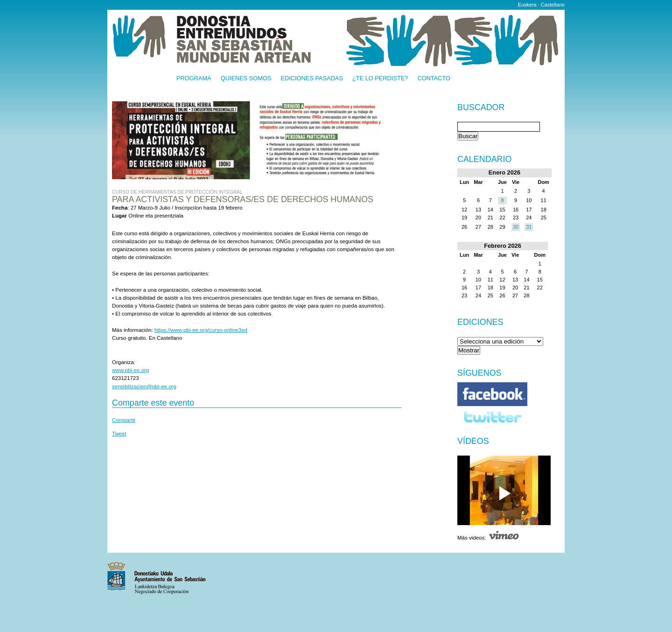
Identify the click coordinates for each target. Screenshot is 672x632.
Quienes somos (246, 79)
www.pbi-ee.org (130, 370)
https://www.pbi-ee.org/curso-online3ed (201, 330)
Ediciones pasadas (311, 79)
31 (529, 227)
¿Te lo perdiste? (380, 79)
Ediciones (480, 322)
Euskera (527, 5)
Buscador (481, 108)
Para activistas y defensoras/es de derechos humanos (243, 199)
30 (516, 227)
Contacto (434, 79)
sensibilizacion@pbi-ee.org (144, 386)
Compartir (124, 420)
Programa (194, 79)
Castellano (553, 5)
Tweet (119, 434)
